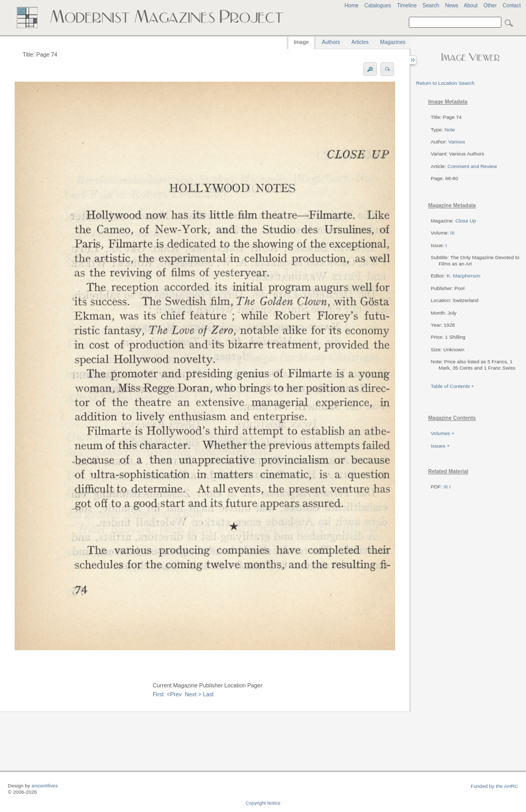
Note (450, 130)
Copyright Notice (263, 803)
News (451, 5)
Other (490, 5)
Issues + (440, 446)
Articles (360, 42)
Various (457, 142)
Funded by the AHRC (494, 786)
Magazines (393, 42)
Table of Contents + (452, 386)
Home (351, 5)
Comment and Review (472, 166)
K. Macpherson (463, 276)
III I (447, 487)
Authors (331, 42)
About (471, 5)
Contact (512, 5)
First (158, 694)
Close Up (466, 221)
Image (301, 42)
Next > (193, 694)
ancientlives (44, 786)
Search (431, 5)
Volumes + (443, 433)
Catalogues (378, 5)
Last (208, 694)
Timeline (407, 5)
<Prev (175, 694)
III (452, 233)
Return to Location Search (445, 83)
